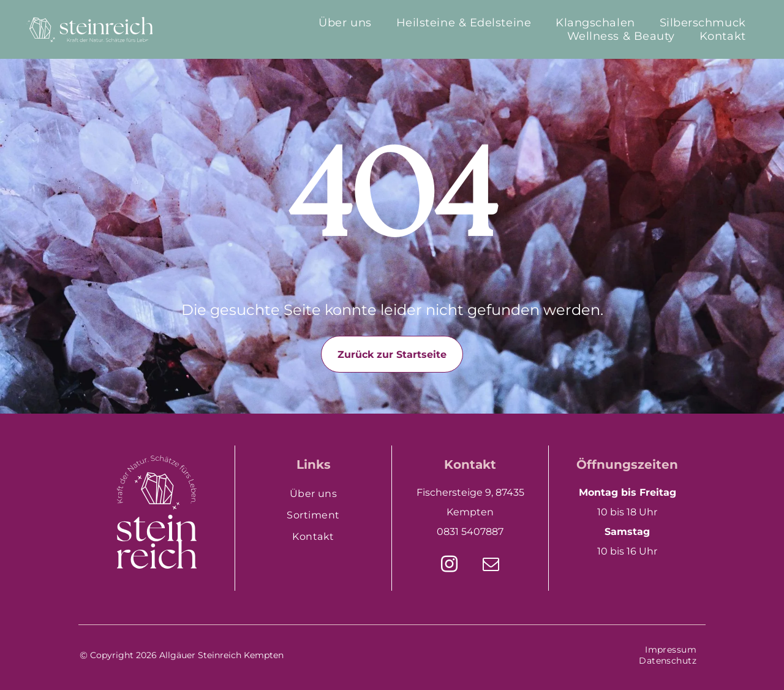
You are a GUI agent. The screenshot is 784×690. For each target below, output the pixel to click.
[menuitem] (345, 23)
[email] (491, 566)
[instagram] (450, 566)
